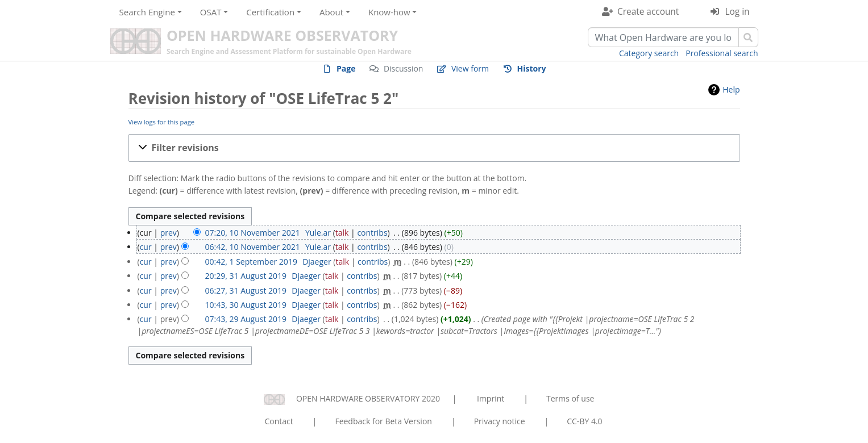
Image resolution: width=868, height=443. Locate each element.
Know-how (389, 12)
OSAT (211, 12)
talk (342, 233)
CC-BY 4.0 (584, 421)
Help (731, 89)
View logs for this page (162, 122)
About (331, 12)
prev (169, 233)
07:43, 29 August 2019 (246, 319)
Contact (279, 421)
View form (470, 68)
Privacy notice (500, 421)
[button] (434, 148)
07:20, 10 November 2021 (253, 233)
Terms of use (570, 398)
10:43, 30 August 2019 (246, 305)
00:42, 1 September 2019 (251, 262)
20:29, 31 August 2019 (246, 276)
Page (346, 68)
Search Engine (147, 12)
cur (146, 247)
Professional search (722, 53)
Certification (270, 12)
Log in (738, 12)
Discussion (404, 68)
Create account (648, 12)
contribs (372, 233)
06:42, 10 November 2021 (253, 247)
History (532, 68)
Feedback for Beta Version (383, 421)
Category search (649, 53)
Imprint (491, 398)
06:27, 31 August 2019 (246, 291)
